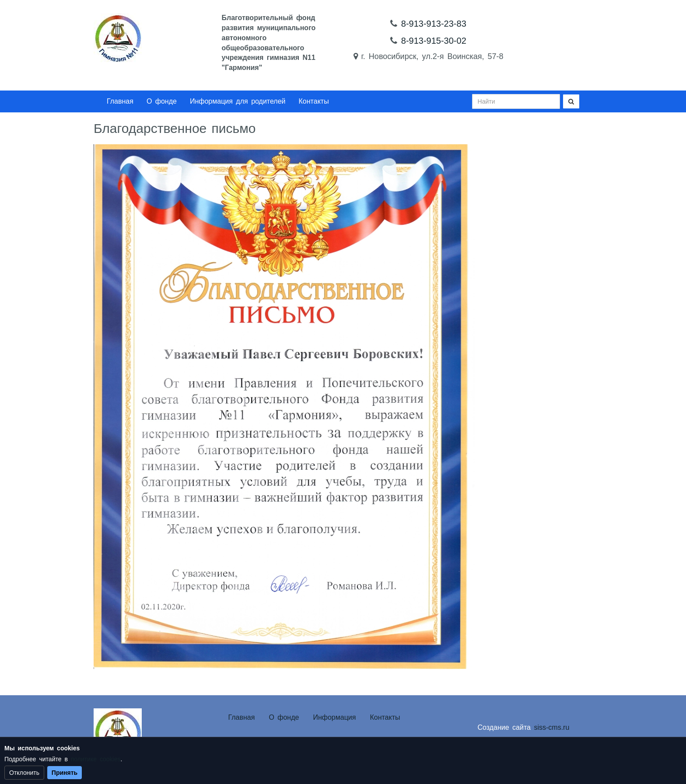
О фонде (162, 101)
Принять (65, 773)
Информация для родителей (238, 101)
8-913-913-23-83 (434, 24)
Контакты (314, 101)
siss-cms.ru (551, 727)
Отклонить (24, 773)
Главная (120, 101)
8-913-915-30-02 (434, 41)
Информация (334, 717)
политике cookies (96, 759)
